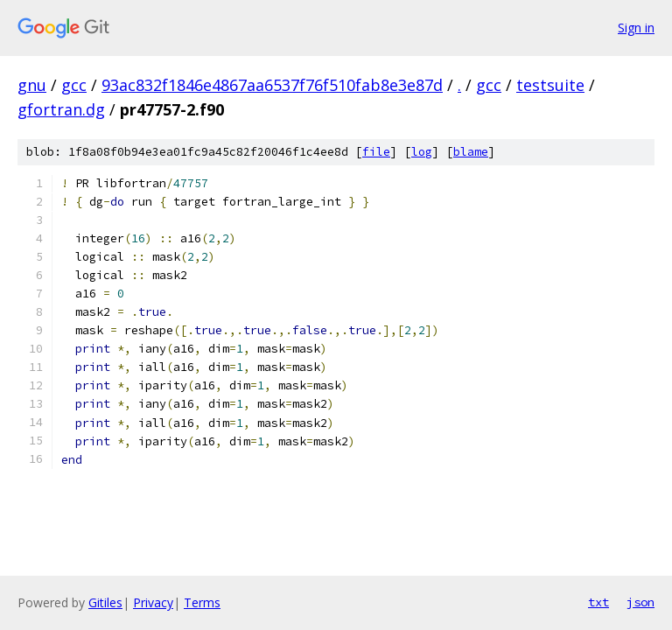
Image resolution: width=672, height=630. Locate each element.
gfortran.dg (61, 109)
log (422, 152)
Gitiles (105, 602)
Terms (202, 602)
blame (471, 152)
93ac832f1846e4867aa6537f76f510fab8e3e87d (272, 85)
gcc (74, 85)
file (376, 152)
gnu (32, 85)
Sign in (636, 28)
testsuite (550, 85)
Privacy (153, 602)
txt (598, 602)
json (640, 602)
